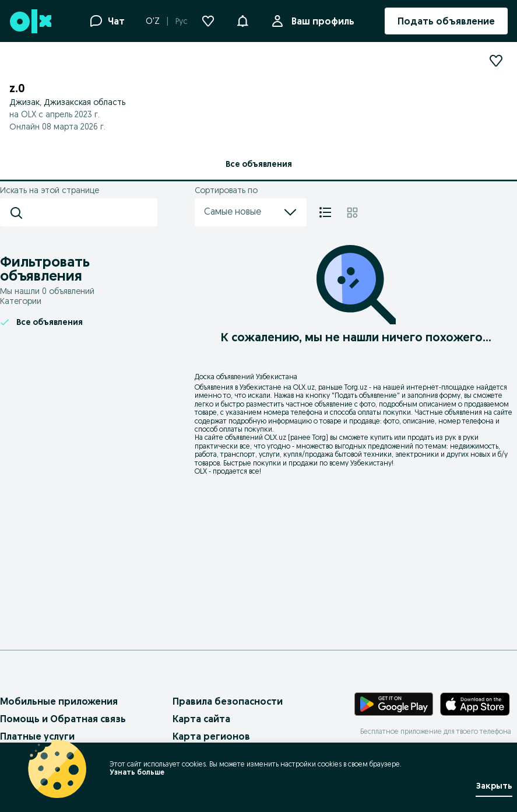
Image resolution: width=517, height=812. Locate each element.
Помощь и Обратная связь (63, 719)
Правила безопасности (228, 701)
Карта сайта (201, 719)
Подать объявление (366, 395)
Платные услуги (37, 736)
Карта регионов (211, 736)
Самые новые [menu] (251, 212)
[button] (242, 20)
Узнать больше (137, 772)
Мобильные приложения (59, 701)
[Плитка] (352, 212)
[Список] (325, 212)
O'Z (153, 21)
